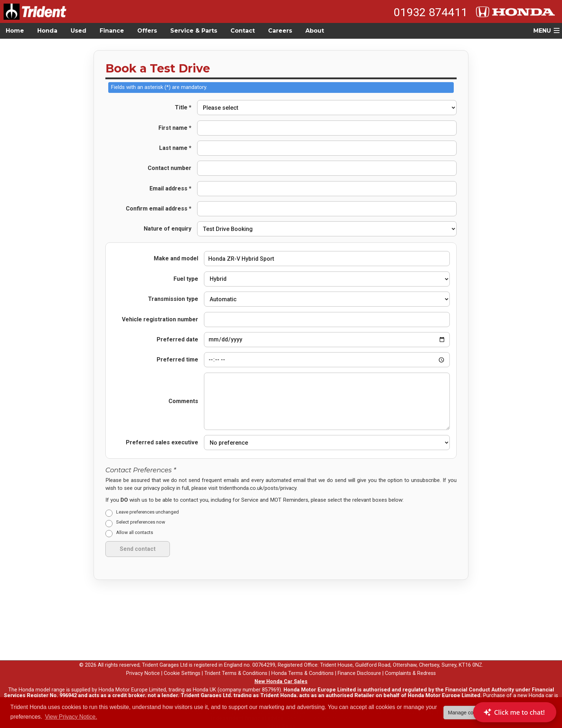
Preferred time (177, 358)
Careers (280, 31)
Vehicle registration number (160, 320)
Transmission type (173, 299)
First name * (175, 128)
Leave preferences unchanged (147, 507)
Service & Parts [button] (194, 31)
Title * (183, 108)
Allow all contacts (135, 527)
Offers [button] (147, 31)
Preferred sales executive (162, 438)
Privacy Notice (143, 668)
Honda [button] (47, 31)
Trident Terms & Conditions (236, 668)
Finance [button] (112, 31)
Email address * (170, 189)
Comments (183, 396)
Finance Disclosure (359, 668)
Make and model (176, 259)
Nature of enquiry (168, 229)
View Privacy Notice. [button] (71, 717)
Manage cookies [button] (467, 713)
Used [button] (78, 31)
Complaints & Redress (410, 668)
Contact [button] (243, 31)
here (155, 696)
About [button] (315, 31)
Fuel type (186, 279)
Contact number (170, 168)
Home (15, 31)
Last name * (175, 148)
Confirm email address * (159, 209)
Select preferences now (141, 517)
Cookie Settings (182, 668)
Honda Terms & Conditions (303, 668)
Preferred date (177, 338)
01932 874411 (430, 12)
